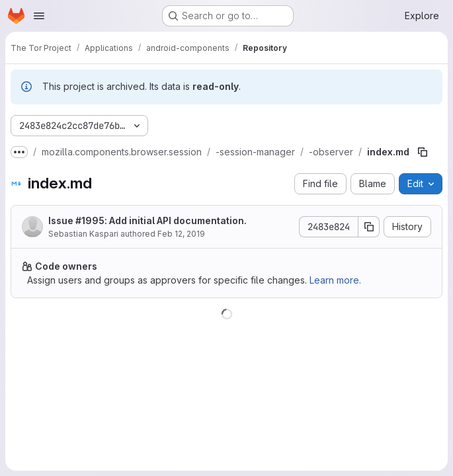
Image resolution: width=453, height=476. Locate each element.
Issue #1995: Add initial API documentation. (147, 220)
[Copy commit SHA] (369, 227)
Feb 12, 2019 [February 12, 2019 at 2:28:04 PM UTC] (181, 234)
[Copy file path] (423, 152)
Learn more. (335, 280)
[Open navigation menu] (39, 16)
